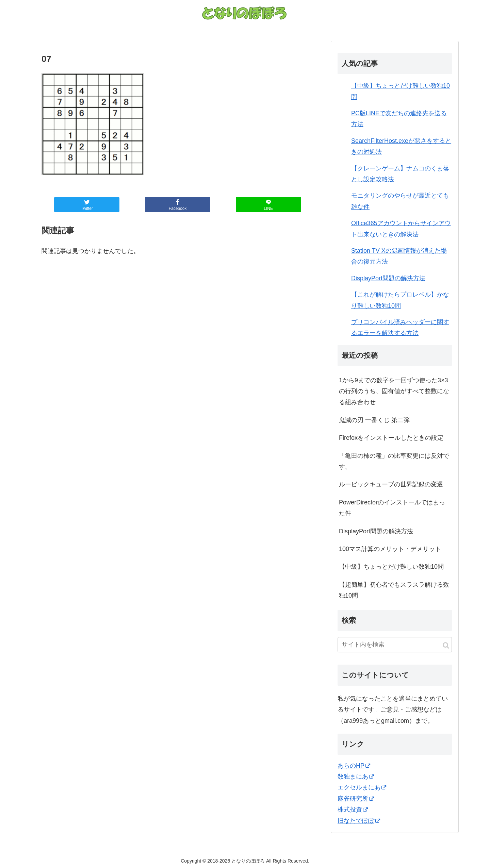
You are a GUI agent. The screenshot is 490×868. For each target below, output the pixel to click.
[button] (446, 645)
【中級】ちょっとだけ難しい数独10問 (391, 567)
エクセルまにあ (362, 787)
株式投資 (353, 809)
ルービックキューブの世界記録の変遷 (391, 484)
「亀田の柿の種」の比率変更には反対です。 (394, 461)
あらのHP (354, 766)
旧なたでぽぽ (359, 821)
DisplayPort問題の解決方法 (388, 278)
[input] (395, 645)
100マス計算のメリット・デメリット (390, 549)
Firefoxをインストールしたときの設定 (391, 438)
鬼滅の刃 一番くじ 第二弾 (374, 420)
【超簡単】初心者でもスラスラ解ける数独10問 (394, 590)
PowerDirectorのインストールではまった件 (392, 508)
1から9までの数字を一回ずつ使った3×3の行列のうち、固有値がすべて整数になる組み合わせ (394, 391)
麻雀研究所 (356, 799)
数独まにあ (356, 777)
